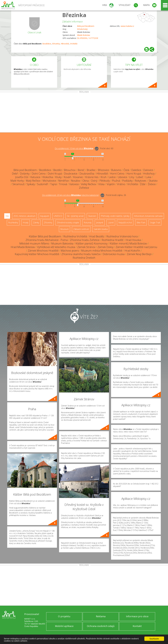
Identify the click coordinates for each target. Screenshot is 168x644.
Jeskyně (100, 223)
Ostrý (94, 181)
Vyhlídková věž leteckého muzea (56, 247)
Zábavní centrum (81, 229)
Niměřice (64, 181)
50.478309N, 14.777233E (88, 38)
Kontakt (137, 626)
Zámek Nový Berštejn (139, 254)
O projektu (64, 616)
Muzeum (65, 229)
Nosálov (76, 181)
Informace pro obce (137, 616)
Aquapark (45, 216)
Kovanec (78, 177)
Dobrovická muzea (114, 254)
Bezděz (57, 170)
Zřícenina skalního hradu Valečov (81, 254)
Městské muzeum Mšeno (34, 243)
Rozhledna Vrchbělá (75, 236)
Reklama (101, 616)
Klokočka (48, 177)
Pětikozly (105, 181)
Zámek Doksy (105, 247)
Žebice (152, 184)
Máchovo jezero (70, 251)
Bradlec (91, 170)
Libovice (122, 177)
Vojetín (111, 184)
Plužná (116, 181)
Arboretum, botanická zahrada (148, 216)
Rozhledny (13, 223)
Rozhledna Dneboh (84, 258)
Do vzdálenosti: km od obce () (71, 195)
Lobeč (140, 177)
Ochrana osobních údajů (101, 626)
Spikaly (31, 184)
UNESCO (58, 216)
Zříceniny (48, 223)
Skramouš (18, 184)
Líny (132, 177)
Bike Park (141, 223)
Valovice (74, 184)
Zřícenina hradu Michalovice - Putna (47, 240)
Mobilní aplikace (64, 626)
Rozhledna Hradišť (113, 240)
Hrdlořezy (149, 174)
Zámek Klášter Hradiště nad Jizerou (136, 247)
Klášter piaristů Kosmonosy (92, 243)
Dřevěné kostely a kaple (68, 223)
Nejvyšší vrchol (125, 223)
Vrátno (121, 184)
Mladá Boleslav (84, 35)
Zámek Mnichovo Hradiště (43, 251)
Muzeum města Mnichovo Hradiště (102, 251)
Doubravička (87, 174)
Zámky (36, 223)
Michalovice (49, 181)
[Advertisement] (84, 113)
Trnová (63, 184)
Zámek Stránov (86, 247)
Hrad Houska (133, 240)
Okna (86, 181)
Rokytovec (141, 181)
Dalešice (136, 170)
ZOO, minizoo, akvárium (24, 216)
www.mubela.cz (127, 26)
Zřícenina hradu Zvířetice (85, 240)
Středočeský (82, 29)
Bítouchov (70, 170)
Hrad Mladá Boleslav (23, 247)
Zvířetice (84, 188)
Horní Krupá (134, 174)
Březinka (74, 15)
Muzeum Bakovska (62, 243)
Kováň (67, 177)
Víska (101, 184)
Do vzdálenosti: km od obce (74, 148)
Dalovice (148, 170)
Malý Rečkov (33, 181)
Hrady (26, 223)
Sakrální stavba (101, 229)
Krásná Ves (92, 177)
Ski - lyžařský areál (75, 216)
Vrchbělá (74, 44)
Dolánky (25, 174)
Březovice (103, 170)
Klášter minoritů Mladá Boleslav (128, 243)
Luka (148, 177)
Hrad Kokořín (132, 251)
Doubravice (71, 174)
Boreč (81, 170)
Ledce (112, 177)
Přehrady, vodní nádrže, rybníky (115, 216)
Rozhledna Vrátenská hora (122, 236)
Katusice (35, 177)
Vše (7, 216)
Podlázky (127, 181)
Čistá (126, 170)
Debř (15, 174)
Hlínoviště (65, 44)
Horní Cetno (117, 174)
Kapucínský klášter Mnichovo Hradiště (37, 254)
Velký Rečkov (89, 184)
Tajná (53, 184)
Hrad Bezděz (97, 236)
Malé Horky (17, 181)
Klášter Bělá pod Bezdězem (45, 236)
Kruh (104, 177)
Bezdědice (47, 44)
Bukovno (116, 170)
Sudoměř (43, 184)
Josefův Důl (22, 177)
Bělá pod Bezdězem (86, 26)
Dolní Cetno (39, 174)
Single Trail (155, 223)
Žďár (143, 184)
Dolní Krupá (55, 174)
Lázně (111, 223)
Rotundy (88, 223)
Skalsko (153, 181)
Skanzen (92, 216)
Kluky (58, 177)
